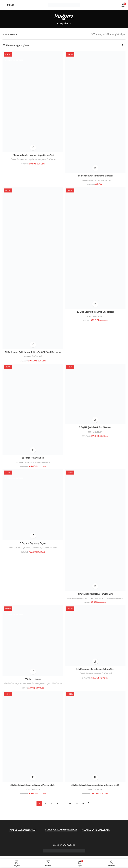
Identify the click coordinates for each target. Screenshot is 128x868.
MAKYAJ (52, 684)
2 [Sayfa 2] (45, 806)
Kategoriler (63, 23)
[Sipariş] (123, 45)
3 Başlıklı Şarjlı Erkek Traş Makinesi (95, 427)
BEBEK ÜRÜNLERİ (103, 180)
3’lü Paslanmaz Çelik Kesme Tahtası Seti (95, 669)
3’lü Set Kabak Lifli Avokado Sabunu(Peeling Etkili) (95, 788)
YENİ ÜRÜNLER (50, 159)
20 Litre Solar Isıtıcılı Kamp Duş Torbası (95, 312)
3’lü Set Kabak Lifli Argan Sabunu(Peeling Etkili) (33, 788)
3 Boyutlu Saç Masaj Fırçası (33, 543)
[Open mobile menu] (8, 5)
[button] (33, 148)
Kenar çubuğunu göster (18, 45)
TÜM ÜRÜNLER (16, 159)
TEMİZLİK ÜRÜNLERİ (115, 598)
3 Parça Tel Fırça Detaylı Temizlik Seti (95, 594)
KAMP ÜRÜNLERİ (95, 316)
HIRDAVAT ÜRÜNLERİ (41, 462)
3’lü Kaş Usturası (33, 679)
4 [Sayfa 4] (58, 806)
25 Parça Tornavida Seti (33, 458)
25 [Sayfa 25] (76, 806)
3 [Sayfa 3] (52, 806)
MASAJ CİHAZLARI (33, 159)
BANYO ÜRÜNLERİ (33, 547)
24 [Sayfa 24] (70, 806)
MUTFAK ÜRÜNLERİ (33, 356)
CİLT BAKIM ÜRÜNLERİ (36, 684)
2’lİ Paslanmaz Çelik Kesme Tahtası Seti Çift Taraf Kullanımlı (33, 352)
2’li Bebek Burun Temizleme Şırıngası (95, 176)
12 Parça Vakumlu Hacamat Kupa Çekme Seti (33, 155)
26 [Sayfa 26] (82, 806)
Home (5, 34)
